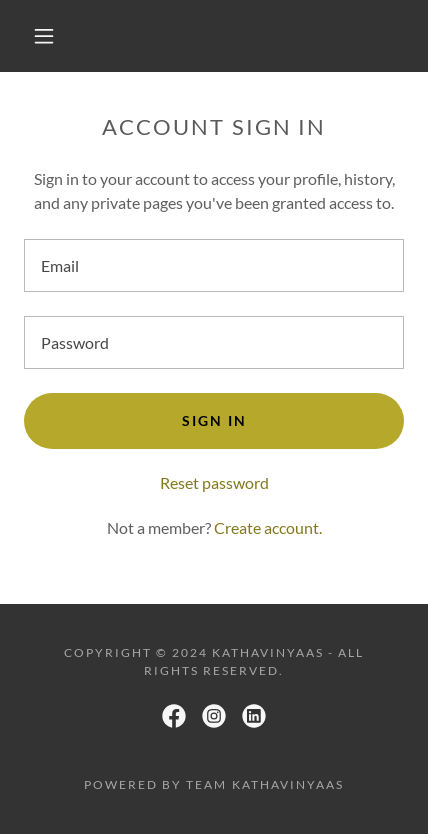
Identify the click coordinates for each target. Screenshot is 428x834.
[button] (44, 36)
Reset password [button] (214, 482)
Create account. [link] (268, 527)
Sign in (214, 420)
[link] (174, 716)
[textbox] (214, 265)
